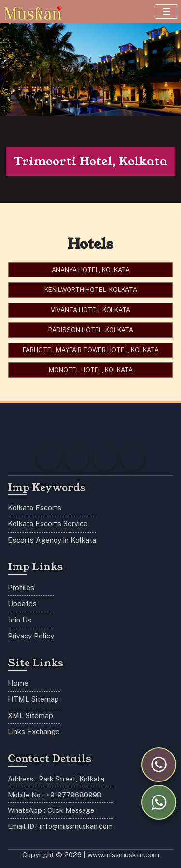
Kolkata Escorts (35, 508)
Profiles (21, 587)
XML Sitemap (30, 716)
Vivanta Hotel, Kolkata (90, 310)
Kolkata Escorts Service (48, 524)
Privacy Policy (31, 636)
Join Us (20, 620)
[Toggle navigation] (167, 12)
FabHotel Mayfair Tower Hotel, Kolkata (91, 350)
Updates (22, 603)
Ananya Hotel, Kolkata (91, 270)
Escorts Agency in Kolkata (52, 540)
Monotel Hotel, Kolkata (91, 370)
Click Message (71, 810)
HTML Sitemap (33, 699)
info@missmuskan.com (76, 826)
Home (18, 683)
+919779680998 (74, 795)
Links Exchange (34, 731)
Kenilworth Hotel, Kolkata (91, 290)
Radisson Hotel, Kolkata (91, 330)
